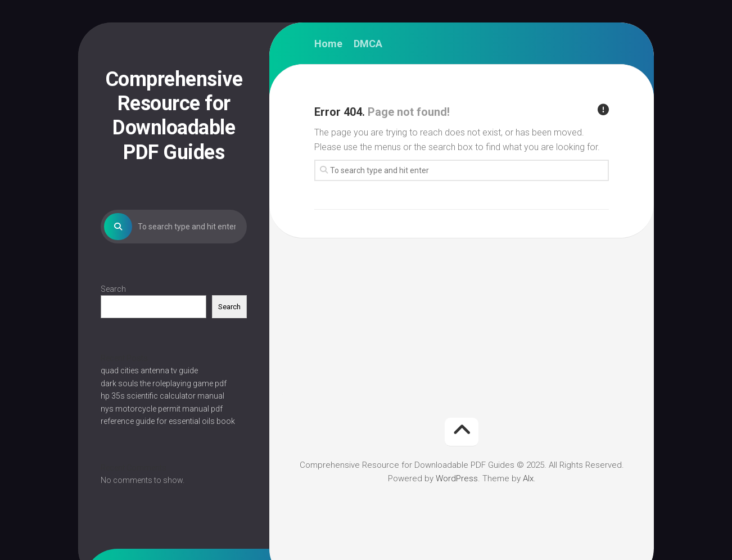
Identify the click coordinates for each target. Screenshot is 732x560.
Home (328, 44)
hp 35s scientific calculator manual (162, 396)
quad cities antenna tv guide (149, 371)
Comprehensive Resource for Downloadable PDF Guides (174, 116)
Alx (528, 478)
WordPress (457, 478)
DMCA (368, 44)
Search (113, 289)
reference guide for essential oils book (168, 421)
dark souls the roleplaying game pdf (164, 383)
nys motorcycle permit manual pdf (162, 409)
